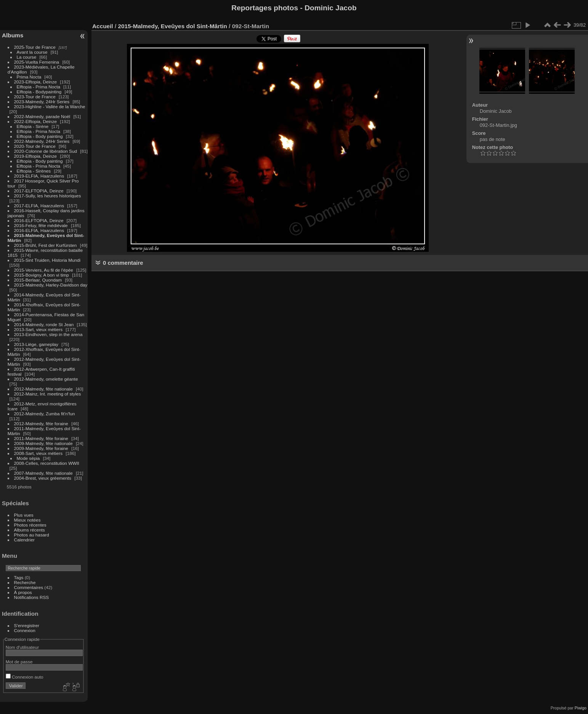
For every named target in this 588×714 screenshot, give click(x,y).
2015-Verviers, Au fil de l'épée (44, 270)
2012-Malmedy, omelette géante (46, 379)
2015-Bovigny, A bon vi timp (42, 275)
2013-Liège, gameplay (36, 344)
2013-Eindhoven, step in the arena (48, 334)
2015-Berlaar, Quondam (38, 280)
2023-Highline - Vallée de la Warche (50, 106)
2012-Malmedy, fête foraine (41, 423)
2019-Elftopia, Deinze (36, 156)
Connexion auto (25, 677)
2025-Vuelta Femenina (37, 62)
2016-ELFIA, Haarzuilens (39, 230)
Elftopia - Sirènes (34, 171)
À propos (23, 592)
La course (27, 57)
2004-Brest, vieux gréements (43, 478)
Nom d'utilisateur (22, 647)
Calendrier (24, 540)
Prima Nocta (29, 77)
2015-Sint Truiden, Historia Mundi (47, 260)
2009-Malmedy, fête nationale (43, 443)
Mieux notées (27, 520)
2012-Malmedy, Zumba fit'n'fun (45, 414)
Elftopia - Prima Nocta (38, 87)
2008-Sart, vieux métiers (38, 453)
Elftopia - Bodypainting (39, 92)
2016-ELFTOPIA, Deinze (39, 220)
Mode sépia (28, 458)
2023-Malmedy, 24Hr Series (42, 102)
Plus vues (24, 515)
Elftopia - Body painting (40, 136)
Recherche (25, 582)
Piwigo (581, 708)
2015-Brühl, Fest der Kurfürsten (46, 245)
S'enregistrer (27, 625)
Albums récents (30, 530)
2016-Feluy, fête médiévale (41, 225)
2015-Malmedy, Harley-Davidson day (51, 285)
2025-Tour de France (35, 47)
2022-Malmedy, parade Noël (42, 116)
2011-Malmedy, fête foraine (41, 438)
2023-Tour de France (35, 97)
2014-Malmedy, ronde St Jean (44, 324)
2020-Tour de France (35, 146)
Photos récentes (30, 525)
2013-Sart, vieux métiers (39, 329)
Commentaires (29, 587)
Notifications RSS (32, 597)
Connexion (25, 630)
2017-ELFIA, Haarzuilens (40, 206)
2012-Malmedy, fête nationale (43, 389)
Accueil (103, 26)
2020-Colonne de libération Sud (46, 151)
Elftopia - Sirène (33, 126)
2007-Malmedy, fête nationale (43, 473)
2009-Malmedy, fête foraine (41, 448)
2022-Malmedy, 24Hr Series (42, 141)
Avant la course (32, 52)
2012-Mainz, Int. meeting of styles (48, 394)
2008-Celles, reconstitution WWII (47, 463)
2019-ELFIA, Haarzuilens (39, 176)
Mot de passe (19, 662)
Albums (13, 35)
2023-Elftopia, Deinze (36, 82)
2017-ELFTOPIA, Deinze (39, 191)
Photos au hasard (32, 535)
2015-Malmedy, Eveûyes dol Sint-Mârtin (172, 26)
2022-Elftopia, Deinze (36, 121)
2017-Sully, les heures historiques (48, 196)
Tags (19, 577)
